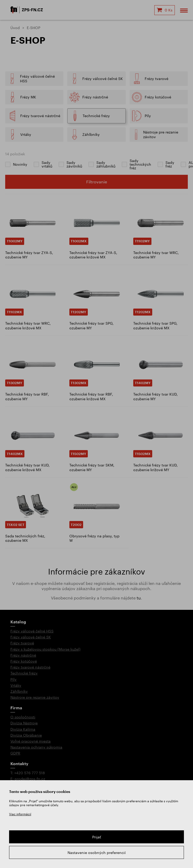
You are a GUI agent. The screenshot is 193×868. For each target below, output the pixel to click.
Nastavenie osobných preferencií (97, 853)
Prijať (97, 837)
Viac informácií (20, 814)
